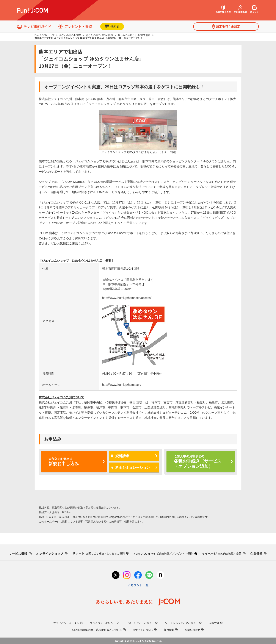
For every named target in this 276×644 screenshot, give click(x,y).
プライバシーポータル (68, 623)
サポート (101, 553)
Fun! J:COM (165, 553)
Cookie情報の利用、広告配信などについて (99, 630)
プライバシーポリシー (104, 623)
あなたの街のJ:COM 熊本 (100, 35)
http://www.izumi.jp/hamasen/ (122, 385)
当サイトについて (145, 630)
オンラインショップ (52, 553)
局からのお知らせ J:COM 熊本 (134, 35)
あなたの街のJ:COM (70, 35)
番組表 (112, 26)
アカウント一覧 (138, 585)
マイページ (224, 553)
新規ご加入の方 (223, 9)
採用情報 (171, 630)
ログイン (254, 9)
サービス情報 (20, 553)
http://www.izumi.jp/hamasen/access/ (127, 298)
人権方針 (216, 623)
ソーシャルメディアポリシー (183, 623)
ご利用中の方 (240, 9)
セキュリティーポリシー (142, 623)
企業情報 (259, 553)
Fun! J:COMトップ (44, 35)
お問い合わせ (194, 630)
